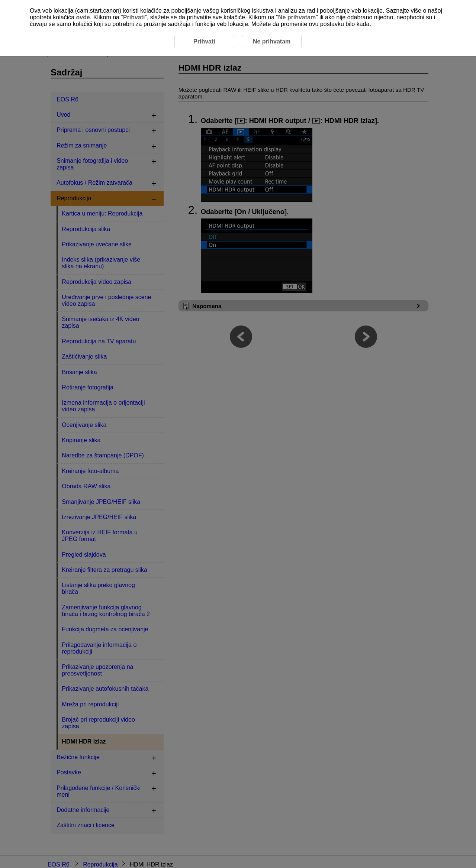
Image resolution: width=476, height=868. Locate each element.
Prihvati (134, 17)
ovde (83, 17)
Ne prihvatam (297, 17)
